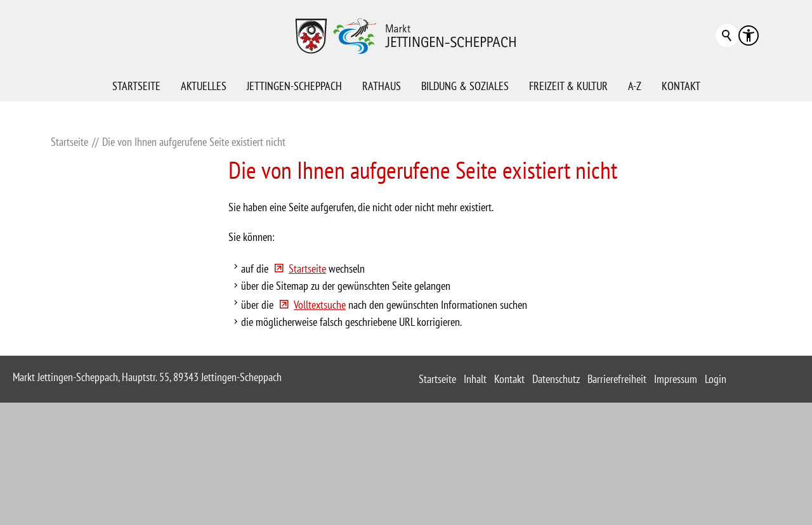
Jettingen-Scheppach (294, 86)
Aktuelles (204, 86)
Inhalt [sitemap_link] (475, 476)
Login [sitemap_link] (716, 476)
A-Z (635, 86)
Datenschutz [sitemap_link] (556, 476)
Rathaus (382, 86)
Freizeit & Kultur (568, 86)
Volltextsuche (320, 402)
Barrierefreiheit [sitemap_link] (617, 476)
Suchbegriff (727, 36)
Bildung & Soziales (465, 86)
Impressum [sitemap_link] (676, 476)
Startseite (136, 86)
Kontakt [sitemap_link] (509, 476)
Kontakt (681, 86)
